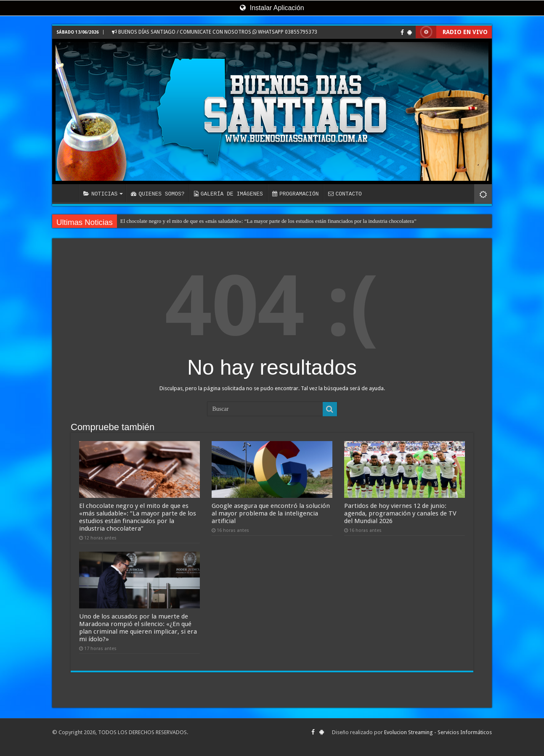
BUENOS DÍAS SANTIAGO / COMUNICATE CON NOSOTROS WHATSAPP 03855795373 (215, 32)
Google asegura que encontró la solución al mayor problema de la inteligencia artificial (271, 513)
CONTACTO (345, 194)
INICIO (67, 193)
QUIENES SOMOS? (158, 194)
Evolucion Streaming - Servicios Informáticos (438, 732)
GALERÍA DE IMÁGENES (228, 194)
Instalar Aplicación (272, 8)
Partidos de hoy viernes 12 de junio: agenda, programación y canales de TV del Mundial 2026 (400, 513)
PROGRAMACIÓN (296, 194)
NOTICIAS (100, 194)
